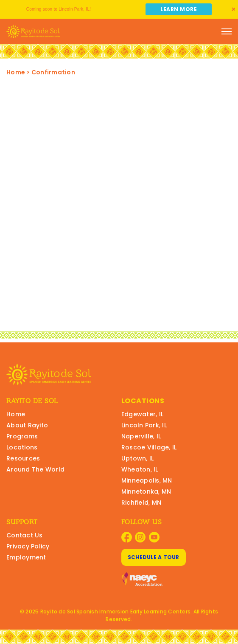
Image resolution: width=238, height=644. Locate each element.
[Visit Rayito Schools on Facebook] (127, 537)
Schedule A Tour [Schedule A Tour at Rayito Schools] (154, 557)
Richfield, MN (141, 503)
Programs (22, 436)
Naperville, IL (141, 436)
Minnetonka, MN (146, 491)
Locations (22, 447)
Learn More (179, 9)
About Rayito (27, 425)
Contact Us (25, 535)
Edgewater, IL (142, 414)
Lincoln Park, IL (144, 425)
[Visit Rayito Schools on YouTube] (154, 537)
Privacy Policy (28, 546)
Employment (26, 557)
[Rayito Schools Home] (33, 31)
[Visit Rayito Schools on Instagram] (140, 537)
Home (16, 72)
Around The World (35, 469)
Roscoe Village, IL (149, 447)
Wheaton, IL (140, 469)
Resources (23, 458)
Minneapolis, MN (147, 480)
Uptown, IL (138, 458)
